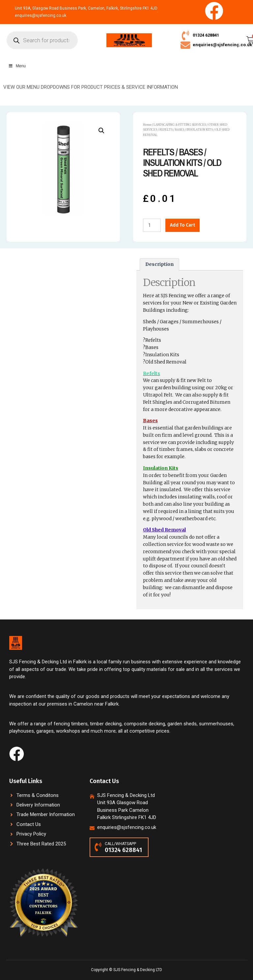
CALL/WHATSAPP (120, 844)
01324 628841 (206, 35)
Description (159, 265)
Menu (17, 66)
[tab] (159, 265)
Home (147, 125)
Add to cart (183, 225)
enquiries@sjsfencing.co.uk (222, 45)
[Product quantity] (152, 226)
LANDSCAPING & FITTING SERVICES (180, 125)
